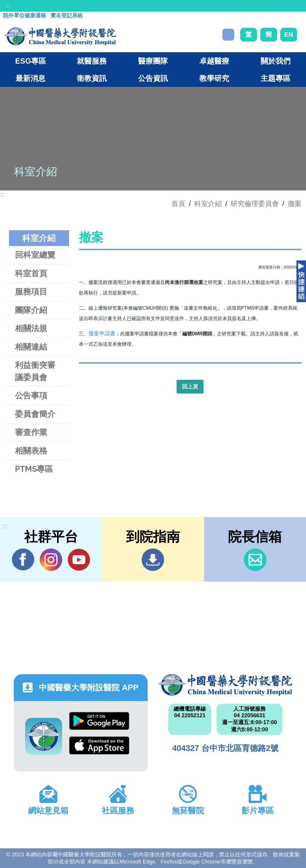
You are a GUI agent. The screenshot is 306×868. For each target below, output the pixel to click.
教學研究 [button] (214, 78)
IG (51, 560)
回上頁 (190, 387)
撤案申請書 (102, 334)
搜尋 (228, 35)
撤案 (295, 204)
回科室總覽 (35, 255)
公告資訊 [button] (153, 78)
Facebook (23, 560)
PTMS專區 (34, 469)
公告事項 (31, 395)
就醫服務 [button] (92, 61)
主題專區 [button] (276, 78)
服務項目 (31, 292)
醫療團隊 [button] (153, 61)
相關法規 (31, 328)
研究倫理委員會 (255, 204)
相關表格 (31, 451)
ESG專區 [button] (31, 61)
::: (8, 6)
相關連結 (31, 347)
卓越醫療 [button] (214, 61)
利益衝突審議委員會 (35, 371)
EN (289, 34)
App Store (99, 745)
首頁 (178, 204)
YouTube (79, 560)
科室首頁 (31, 273)
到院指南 (153, 560)
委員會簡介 (35, 414)
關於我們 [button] (276, 61)
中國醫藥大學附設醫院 (225, 685)
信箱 (255, 560)
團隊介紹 (31, 310)
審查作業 (31, 432)
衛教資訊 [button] (92, 78)
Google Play (99, 721)
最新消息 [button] (30, 78)
